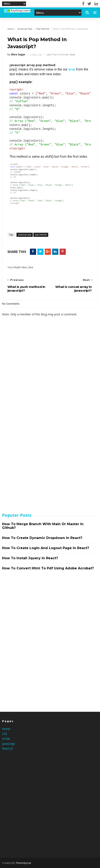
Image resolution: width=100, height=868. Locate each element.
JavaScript (9, 744)
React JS (8, 748)
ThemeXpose (23, 863)
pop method (43, 29)
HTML (6, 739)
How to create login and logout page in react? (46, 548)
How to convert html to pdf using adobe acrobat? (48, 568)
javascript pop (25, 29)
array (72, 69)
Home (11, 29)
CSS (5, 734)
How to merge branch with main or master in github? (43, 526)
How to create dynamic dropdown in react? (42, 538)
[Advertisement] (33, 443)
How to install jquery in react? (30, 558)
